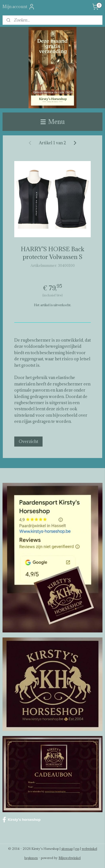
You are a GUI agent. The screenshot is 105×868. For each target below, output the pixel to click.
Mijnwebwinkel (70, 858)
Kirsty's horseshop (22, 820)
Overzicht (28, 441)
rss (77, 849)
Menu (53, 122)
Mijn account (19, 7)
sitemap (67, 849)
